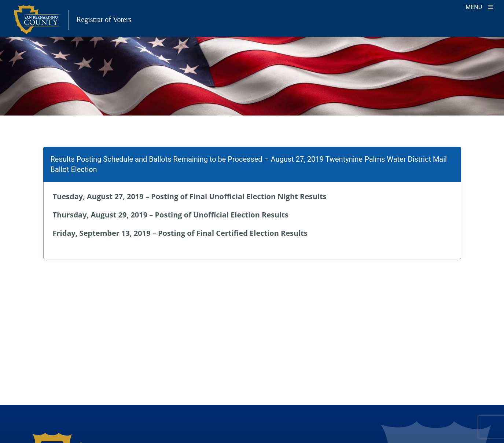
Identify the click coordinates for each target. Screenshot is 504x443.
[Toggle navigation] (479, 6)
